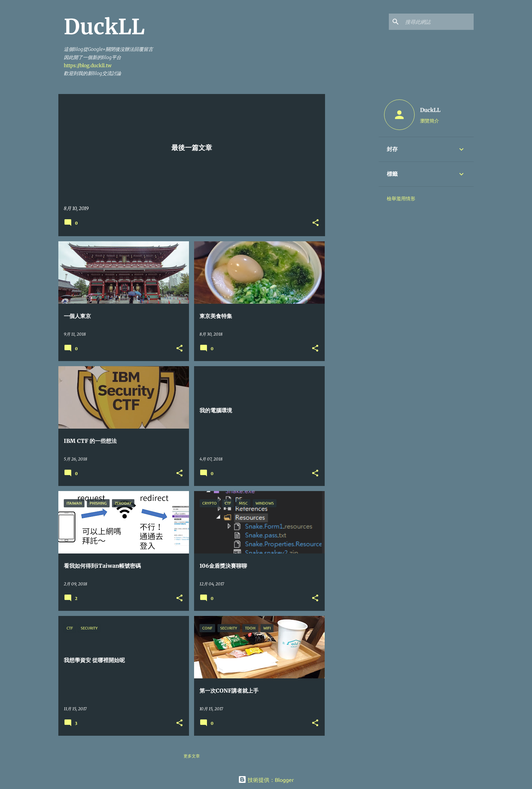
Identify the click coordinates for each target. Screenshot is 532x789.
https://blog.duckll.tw (88, 65)
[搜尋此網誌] (438, 22)
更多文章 (192, 756)
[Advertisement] (352, 196)
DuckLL (430, 110)
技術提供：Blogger (266, 779)
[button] (316, 223)
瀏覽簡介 (430, 120)
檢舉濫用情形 (401, 199)
